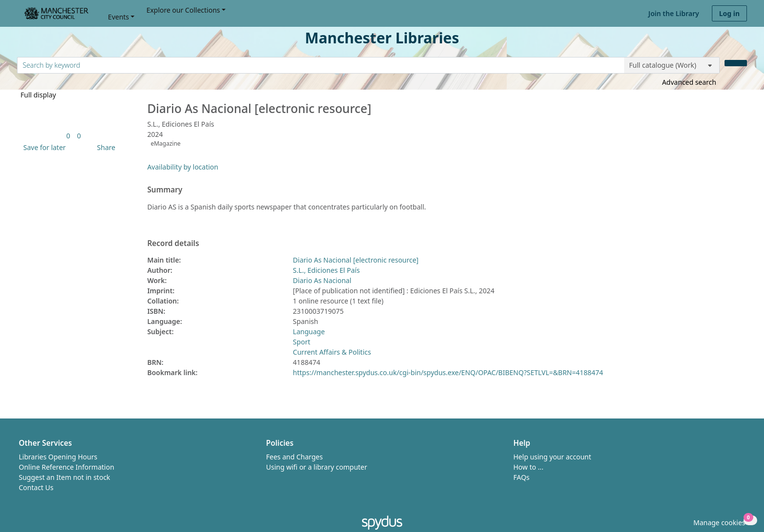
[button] (43, 147)
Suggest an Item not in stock (65, 477)
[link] (68, 136)
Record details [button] (173, 244)
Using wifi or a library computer (317, 467)
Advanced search (689, 82)
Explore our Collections (183, 10)
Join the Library (674, 13)
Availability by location (183, 167)
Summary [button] (165, 190)
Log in (729, 13)
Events (119, 17)
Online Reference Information (67, 467)
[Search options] (672, 65)
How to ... (529, 467)
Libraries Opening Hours (58, 457)
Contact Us (36, 487)
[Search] (736, 63)
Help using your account (553, 457)
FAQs (522, 477)
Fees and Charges (294, 457)
